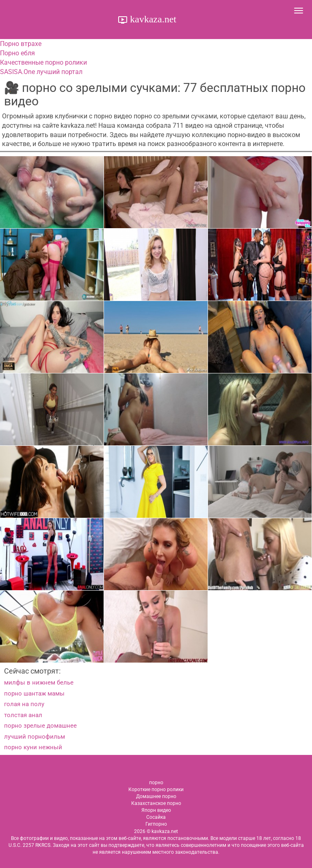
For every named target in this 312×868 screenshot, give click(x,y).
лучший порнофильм (35, 737)
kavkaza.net (152, 19)
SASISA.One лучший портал (41, 72)
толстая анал (23, 715)
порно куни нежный (33, 747)
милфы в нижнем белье (39, 683)
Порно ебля (17, 53)
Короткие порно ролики (156, 789)
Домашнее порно (156, 796)
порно (156, 783)
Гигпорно (156, 824)
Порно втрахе (21, 44)
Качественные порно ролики (43, 62)
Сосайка (156, 817)
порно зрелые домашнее (40, 726)
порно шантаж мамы (34, 694)
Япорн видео (156, 810)
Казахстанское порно (156, 803)
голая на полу (24, 704)
